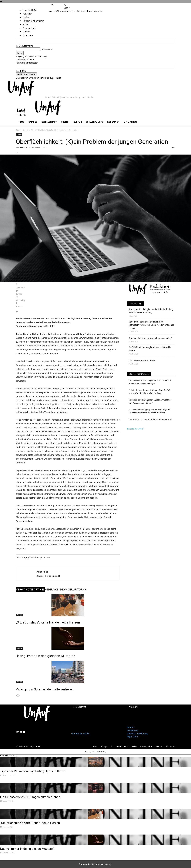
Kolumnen (113, 122)
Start (18, 130)
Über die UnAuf (30, 10)
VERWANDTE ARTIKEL (30, 590)
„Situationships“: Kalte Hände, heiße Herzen (48, 622)
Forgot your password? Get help (31, 56)
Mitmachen (130, 122)
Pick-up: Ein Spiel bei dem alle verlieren (45, 689)
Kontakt (131, 727)
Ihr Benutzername (25, 46)
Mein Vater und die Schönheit (142, 360)
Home (21, 122)
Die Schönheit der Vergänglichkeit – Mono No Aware (150, 349)
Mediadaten (133, 730)
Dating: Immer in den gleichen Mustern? (45, 656)
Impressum (132, 737)
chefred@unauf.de (80, 733)
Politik (65, 122)
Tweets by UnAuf (135, 429)
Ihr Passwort (47, 49)
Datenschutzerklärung (137, 733)
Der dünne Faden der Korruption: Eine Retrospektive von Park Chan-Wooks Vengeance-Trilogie (152, 325)
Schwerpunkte (95, 122)
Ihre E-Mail (21, 71)
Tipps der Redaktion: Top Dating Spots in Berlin (33, 771)
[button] (52, 5)
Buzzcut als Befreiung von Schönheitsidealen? (150, 338)
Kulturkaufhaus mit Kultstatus (158, 419)
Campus (33, 122)
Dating (25, 130)
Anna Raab (25, 148)
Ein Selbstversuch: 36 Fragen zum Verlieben (30, 797)
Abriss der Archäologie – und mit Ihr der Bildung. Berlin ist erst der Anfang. (151, 311)
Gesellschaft (49, 122)
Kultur (78, 122)
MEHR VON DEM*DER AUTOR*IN (66, 590)
